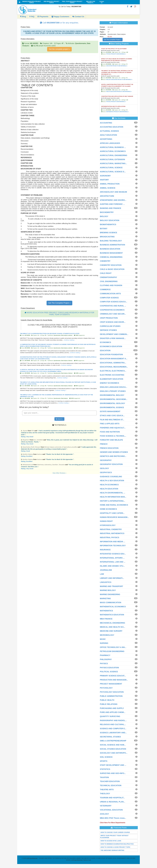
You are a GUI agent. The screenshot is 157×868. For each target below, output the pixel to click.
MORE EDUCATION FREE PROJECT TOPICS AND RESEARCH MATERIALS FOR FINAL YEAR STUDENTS (60, 314)
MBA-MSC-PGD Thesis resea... (113, 818)
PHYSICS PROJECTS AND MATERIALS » (116, 54)
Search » (59, 419)
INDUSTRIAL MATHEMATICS (112, 533)
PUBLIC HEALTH (107, 700)
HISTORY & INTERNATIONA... (112, 501)
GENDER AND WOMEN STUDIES (114, 452)
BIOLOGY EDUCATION (110, 220)
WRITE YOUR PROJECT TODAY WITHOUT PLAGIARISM (114, 837)
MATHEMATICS (106, 611)
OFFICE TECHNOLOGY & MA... (113, 647)
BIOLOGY (104, 216)
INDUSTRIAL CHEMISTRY (111, 529)
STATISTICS (105, 769)
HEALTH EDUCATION (109, 489)
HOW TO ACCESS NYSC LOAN (111, 841)
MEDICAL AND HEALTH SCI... (113, 627)
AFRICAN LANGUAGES (110, 143)
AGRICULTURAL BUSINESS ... (113, 147)
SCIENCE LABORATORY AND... (113, 733)
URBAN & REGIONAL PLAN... (113, 802)
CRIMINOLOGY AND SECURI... (113, 314)
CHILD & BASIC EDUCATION (112, 269)
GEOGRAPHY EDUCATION (111, 464)
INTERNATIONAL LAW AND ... (113, 562)
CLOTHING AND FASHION (111, 285)
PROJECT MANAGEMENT (111, 684)
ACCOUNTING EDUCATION (112, 127)
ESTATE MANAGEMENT (110, 411)
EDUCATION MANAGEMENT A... (114, 359)
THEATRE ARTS (107, 790)
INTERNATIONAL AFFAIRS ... (112, 558)
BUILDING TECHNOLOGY (111, 241)
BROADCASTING (107, 237)
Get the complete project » (59, 49)
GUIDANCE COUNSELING (111, 477)
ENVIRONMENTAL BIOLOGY (112, 395)
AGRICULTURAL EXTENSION (112, 159)
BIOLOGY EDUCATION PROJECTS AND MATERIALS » (119, 80)
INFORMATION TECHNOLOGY (113, 546)
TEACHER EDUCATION (110, 781)
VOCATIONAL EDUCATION (111, 810)
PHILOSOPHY (106, 659)
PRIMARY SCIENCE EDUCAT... (113, 676)
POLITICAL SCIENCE (109, 672)
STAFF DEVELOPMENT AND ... (113, 765)
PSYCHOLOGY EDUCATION (112, 692)
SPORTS (104, 761)
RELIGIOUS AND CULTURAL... (113, 724)
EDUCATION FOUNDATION (111, 355)
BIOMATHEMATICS (108, 225)
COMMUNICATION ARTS (110, 294)
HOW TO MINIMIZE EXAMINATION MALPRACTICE (117, 844)
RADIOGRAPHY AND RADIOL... (113, 720)
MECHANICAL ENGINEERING (113, 623)
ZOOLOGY (104, 814)
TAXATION (104, 777)
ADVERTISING (106, 139)
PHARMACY (105, 655)
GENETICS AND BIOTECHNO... (113, 456)
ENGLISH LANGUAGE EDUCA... (114, 387)
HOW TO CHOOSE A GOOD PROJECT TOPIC (115, 847)
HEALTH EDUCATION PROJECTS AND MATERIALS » (119, 92)
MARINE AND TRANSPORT (111, 586)
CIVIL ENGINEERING (109, 281)
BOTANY (104, 229)
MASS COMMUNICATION (111, 603)
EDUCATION (105, 351)
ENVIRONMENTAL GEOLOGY (112, 403)
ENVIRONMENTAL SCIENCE (112, 407)
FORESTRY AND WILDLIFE (111, 440)
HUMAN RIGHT (106, 521)
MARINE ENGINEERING (110, 594)
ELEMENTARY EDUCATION (112, 379)
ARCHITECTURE (107, 196)
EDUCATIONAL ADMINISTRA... (113, 363)
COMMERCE (105, 290)
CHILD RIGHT (106, 273)
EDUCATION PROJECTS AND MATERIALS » (117, 66)
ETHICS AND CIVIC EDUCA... (112, 416)
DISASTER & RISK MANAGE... (113, 338)
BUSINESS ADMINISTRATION (112, 245)
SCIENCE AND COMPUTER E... (113, 729)
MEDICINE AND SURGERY (111, 631)
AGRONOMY (105, 176)
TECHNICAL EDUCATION (111, 786)
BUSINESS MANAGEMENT (111, 253)
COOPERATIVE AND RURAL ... (113, 306)
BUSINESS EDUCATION (110, 249)
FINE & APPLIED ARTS (110, 424)
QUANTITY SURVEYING (110, 716)
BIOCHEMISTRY (107, 212)
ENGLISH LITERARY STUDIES (113, 391)
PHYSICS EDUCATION (109, 668)
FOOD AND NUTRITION (110, 432)
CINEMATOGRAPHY (108, 277)
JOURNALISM (106, 570)
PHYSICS (104, 664)
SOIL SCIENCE (106, 757)
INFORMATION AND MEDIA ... (112, 542)
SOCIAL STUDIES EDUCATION (113, 749)
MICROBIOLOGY (107, 635)
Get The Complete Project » (59, 303)
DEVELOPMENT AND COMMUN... (114, 334)
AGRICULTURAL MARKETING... (113, 163)
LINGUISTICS (106, 582)
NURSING (104, 643)
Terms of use (87, 860)
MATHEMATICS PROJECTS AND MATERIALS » (118, 112)
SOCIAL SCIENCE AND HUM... (113, 745)
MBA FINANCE (106, 619)
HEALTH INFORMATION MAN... (113, 497)
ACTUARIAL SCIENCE (109, 131)
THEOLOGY (105, 794)
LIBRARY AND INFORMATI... (112, 578)
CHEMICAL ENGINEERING (111, 257)
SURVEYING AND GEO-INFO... (113, 773)
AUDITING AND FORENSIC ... (112, 204)
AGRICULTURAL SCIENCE (111, 168)
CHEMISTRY (105, 261)
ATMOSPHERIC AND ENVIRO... (113, 200)
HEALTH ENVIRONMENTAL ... (113, 493)
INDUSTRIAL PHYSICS (110, 538)
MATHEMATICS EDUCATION (112, 615)
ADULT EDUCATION (108, 135)
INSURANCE (105, 550)
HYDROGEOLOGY (108, 525)
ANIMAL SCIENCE (108, 188)
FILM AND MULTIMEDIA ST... (112, 420)
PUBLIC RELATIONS (109, 704)
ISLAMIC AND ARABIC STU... (112, 566)
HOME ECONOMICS (108, 509)
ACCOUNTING (106, 123)
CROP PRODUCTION (109, 318)
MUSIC (103, 639)
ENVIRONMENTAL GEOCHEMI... (114, 399)
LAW (102, 574)
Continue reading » (69, 340)
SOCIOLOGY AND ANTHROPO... (114, 753)
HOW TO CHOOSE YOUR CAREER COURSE (115, 832)
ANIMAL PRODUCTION (110, 184)
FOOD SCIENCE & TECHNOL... (113, 436)
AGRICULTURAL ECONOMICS (113, 151)
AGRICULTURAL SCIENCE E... (113, 172)
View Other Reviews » (59, 473)
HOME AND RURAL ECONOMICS (114, 505)
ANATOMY (104, 180)
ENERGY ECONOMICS (110, 383)
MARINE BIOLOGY (108, 590)
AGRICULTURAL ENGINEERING (114, 155)
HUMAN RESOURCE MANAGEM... (114, 517)
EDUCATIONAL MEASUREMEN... (114, 367)
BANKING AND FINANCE (111, 208)
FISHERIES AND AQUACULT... (113, 428)
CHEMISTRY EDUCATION (111, 265)
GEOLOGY (104, 468)
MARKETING (105, 599)
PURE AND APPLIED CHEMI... (113, 712)
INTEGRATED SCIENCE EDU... (113, 554)
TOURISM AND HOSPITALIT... (112, 798)
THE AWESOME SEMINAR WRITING (112, 850)
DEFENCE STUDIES (108, 330)
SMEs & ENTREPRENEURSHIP (113, 741)
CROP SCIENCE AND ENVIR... (113, 322)
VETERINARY (106, 806)
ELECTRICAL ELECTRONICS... (113, 371)
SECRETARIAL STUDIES (110, 737)
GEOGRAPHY (106, 460)
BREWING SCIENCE (109, 233)
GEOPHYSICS (106, 473)
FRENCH (104, 444)
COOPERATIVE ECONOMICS (112, 310)
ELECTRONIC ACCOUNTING (112, 375)
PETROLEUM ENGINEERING (112, 651)
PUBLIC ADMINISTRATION (111, 696)
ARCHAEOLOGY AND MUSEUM (113, 192)
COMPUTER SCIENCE (109, 298)
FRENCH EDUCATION (109, 448)
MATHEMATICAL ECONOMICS (113, 607)
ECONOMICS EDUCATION (111, 346)
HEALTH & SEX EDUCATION (112, 481)
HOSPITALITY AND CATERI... (112, 513)
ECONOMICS (105, 342)
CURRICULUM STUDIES (110, 326)
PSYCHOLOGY (106, 688)
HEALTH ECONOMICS (109, 485)
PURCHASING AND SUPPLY (112, 708)
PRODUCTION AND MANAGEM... (114, 680)
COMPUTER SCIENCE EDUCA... (114, 302)
